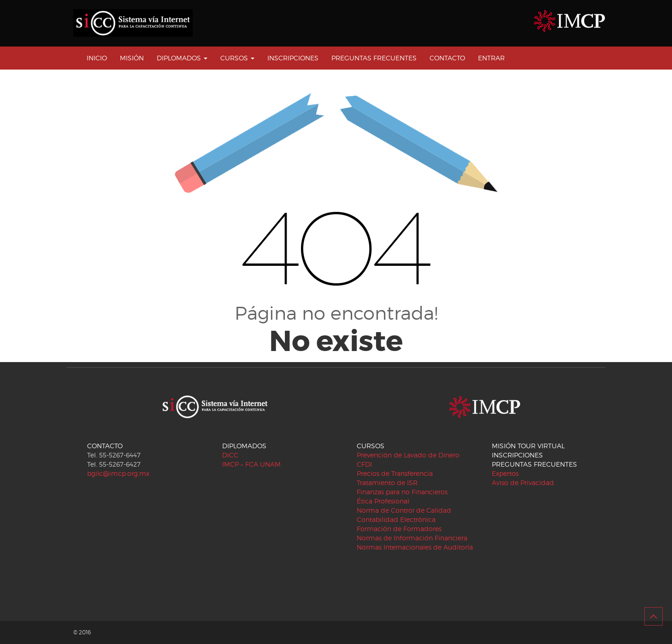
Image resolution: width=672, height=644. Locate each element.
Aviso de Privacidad (523, 483)
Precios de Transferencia (395, 473)
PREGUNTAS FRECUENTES (374, 58)
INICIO (97, 58)
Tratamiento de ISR (387, 483)
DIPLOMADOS (182, 58)
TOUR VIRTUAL (541, 446)
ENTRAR (491, 58)
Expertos (505, 473)
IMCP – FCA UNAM (251, 464)
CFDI (364, 464)
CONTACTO (447, 58)
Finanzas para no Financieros (402, 492)
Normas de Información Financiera (412, 538)
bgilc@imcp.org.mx (118, 473)
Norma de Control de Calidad (404, 510)
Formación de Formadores (399, 529)
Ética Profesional (383, 501)
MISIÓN (132, 58)
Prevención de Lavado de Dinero (408, 455)
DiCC (230, 455)
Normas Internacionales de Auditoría (415, 547)
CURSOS (237, 58)
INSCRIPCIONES (293, 58)
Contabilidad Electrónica (396, 519)
